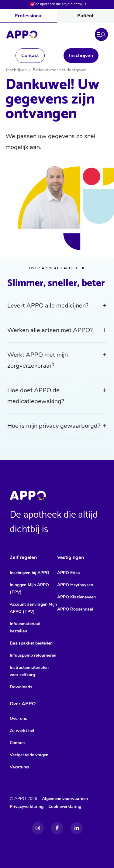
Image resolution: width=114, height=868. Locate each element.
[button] (101, 34)
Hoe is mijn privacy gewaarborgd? (54, 426)
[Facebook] (57, 828)
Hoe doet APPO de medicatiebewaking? (36, 396)
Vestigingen (71, 557)
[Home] (22, 35)
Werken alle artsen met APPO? (50, 330)
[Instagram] (38, 828)
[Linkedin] (77, 828)
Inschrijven (81, 56)
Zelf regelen (23, 557)
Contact (30, 56)
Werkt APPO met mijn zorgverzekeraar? (38, 360)
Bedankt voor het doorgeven (60, 70)
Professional (29, 16)
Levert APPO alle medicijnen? (48, 306)
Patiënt (85, 16)
